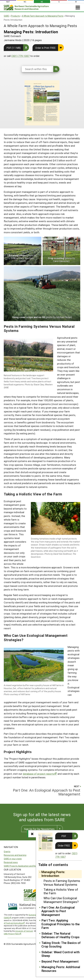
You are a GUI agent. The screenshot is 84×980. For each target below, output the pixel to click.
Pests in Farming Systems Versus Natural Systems (62, 883)
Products (15, 16)
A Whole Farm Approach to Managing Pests (43, 16)
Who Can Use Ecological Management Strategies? (61, 900)
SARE (6, 16)
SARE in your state (13, 859)
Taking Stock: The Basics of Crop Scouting (61, 945)
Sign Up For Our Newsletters (39, 829)
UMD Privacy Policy (12, 934)
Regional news (11, 862)
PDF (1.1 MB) (14, 48)
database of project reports (39, 774)
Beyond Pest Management (60, 961)
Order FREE (64, 845)
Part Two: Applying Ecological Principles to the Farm (61, 924)
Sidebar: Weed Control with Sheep (61, 954)
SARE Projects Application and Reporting (23, 866)
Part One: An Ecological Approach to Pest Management (58, 911)
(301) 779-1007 (20, 56)
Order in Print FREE (45, 48)
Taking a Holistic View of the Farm (61, 891)
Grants (7, 851)
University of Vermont (24, 931)
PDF (64, 836)
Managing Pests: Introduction (53, 874)
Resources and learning (15, 855)
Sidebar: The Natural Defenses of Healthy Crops (60, 935)
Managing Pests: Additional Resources (61, 969)
